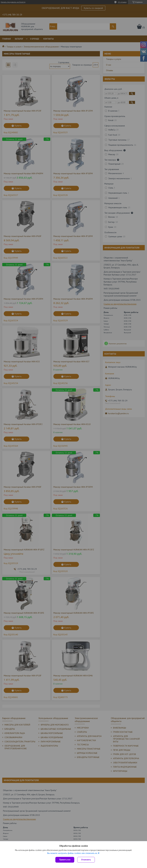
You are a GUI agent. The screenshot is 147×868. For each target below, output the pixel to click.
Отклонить (86, 860)
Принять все (65, 860)
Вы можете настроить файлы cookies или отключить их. (72, 853)
